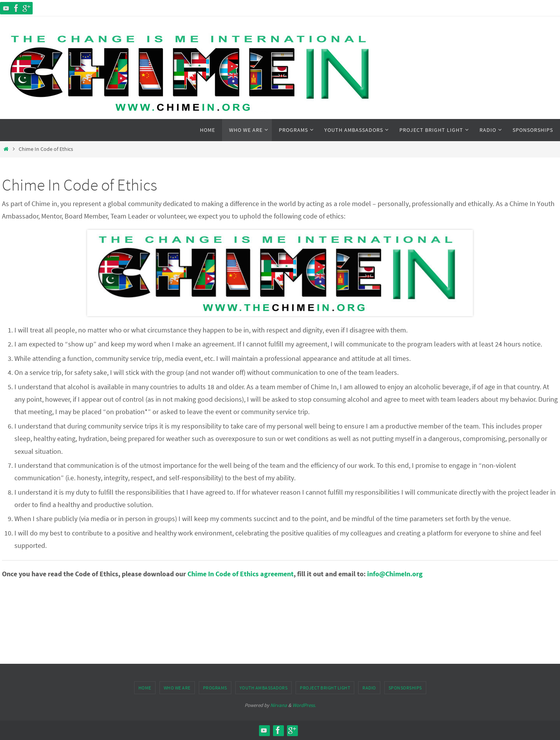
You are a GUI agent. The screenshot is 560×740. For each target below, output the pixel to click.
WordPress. (304, 705)
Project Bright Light (325, 688)
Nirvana (279, 705)
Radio (369, 688)
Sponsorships (405, 688)
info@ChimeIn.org (395, 574)
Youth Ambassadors (264, 688)
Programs (215, 688)
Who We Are (177, 688)
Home (145, 688)
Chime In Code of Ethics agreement (241, 574)
